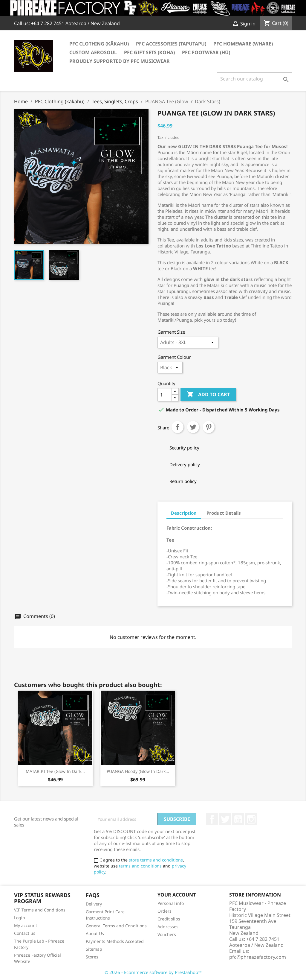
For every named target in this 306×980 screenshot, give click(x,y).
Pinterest (209, 427)
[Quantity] (165, 395)
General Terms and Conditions (116, 926)
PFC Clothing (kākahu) (99, 44)
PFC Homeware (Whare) (243, 44)
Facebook (212, 819)
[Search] (254, 79)
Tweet (193, 427)
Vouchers (167, 934)
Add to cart (208, 395)
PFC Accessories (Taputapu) (171, 44)
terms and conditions (140, 866)
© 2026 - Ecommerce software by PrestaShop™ (153, 972)
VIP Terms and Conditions (40, 910)
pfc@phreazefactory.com (258, 957)
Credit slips (169, 919)
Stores (92, 957)
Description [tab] (184, 513)
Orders (165, 911)
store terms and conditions (156, 860)
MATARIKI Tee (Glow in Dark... (55, 771)
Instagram (251, 819)
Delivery (94, 904)
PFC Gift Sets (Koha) (149, 52)
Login (20, 918)
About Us (95, 933)
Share (178, 427)
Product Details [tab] (224, 513)
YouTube (238, 819)
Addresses (168, 927)
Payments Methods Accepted (115, 941)
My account (26, 925)
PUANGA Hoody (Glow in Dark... (138, 771)
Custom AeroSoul (93, 52)
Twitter (225, 819)
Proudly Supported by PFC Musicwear (120, 61)
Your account (177, 895)
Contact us (25, 933)
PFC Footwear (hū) (206, 52)
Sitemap (94, 949)
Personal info (171, 903)
